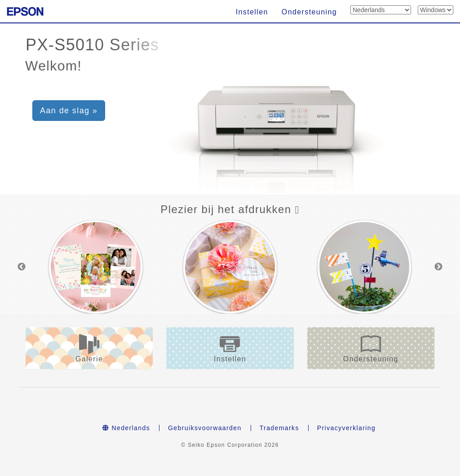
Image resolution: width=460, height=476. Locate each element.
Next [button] (438, 267)
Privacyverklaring (346, 428)
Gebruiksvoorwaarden (205, 428)
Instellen (252, 12)
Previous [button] (22, 267)
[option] (95, 267)
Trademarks (279, 428)
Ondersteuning (309, 12)
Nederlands (126, 428)
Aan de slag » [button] (69, 111)
